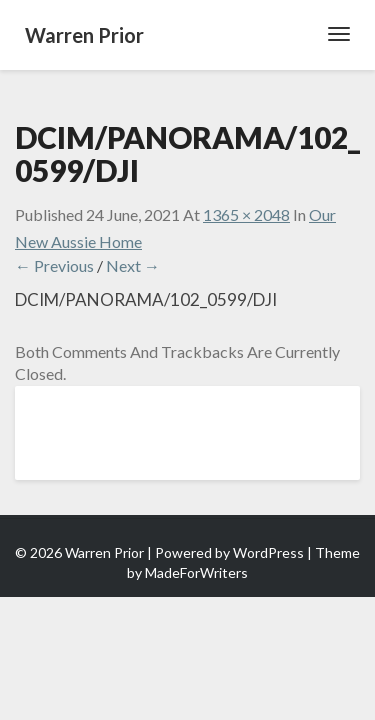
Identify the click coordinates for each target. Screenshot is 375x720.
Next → (133, 265)
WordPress (268, 552)
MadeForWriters (196, 572)
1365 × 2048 (246, 214)
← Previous (54, 265)
